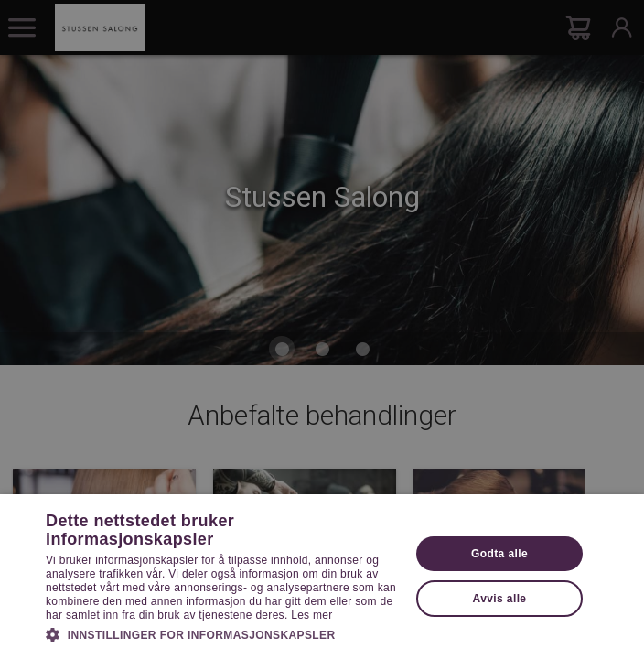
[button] (222, 633)
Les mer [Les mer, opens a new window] (311, 615)
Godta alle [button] (499, 554)
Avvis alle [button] (500, 599)
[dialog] (322, 329)
